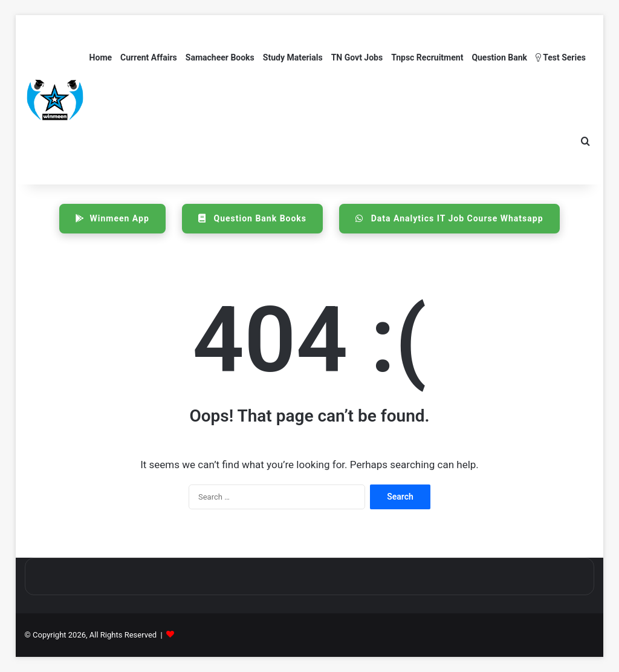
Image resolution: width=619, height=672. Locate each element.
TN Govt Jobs (357, 57)
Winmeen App (112, 218)
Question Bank (499, 57)
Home (101, 57)
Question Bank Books (252, 218)
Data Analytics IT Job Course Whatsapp (449, 218)
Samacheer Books (220, 57)
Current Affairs (149, 57)
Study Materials (293, 57)
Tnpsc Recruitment (427, 57)
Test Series (561, 57)
